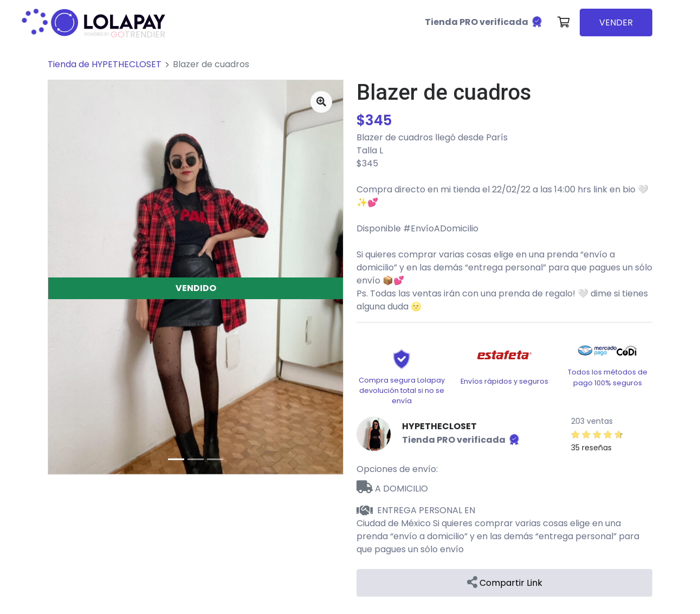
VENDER (616, 22)
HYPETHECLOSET (439, 426)
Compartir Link (505, 583)
